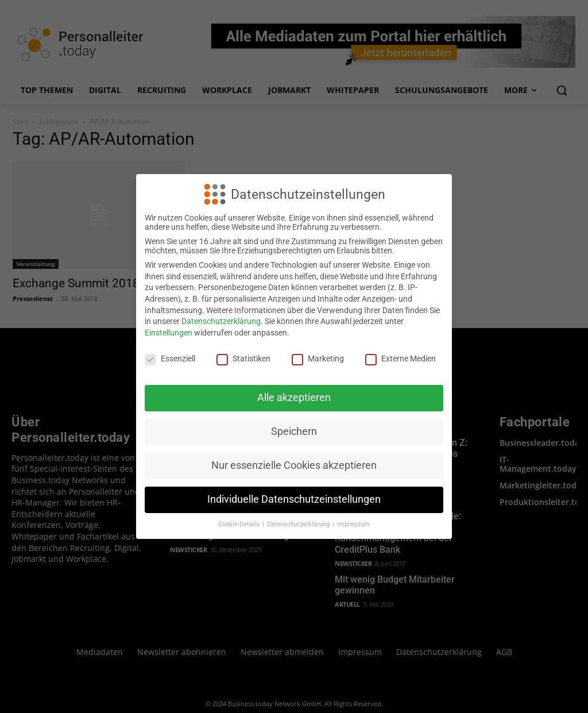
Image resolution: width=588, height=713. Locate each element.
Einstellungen (169, 333)
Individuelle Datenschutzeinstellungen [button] (294, 499)
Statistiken (243, 359)
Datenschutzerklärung (221, 321)
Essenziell (170, 359)
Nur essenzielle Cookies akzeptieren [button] (294, 465)
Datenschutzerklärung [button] (299, 524)
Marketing (318, 359)
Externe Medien (401, 359)
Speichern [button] (294, 431)
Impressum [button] (353, 524)
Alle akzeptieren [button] (294, 398)
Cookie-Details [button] (240, 524)
